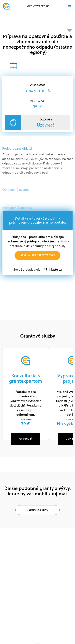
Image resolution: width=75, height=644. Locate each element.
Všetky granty (37, 510)
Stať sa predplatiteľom (37, 255)
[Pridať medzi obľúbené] (70, 30)
